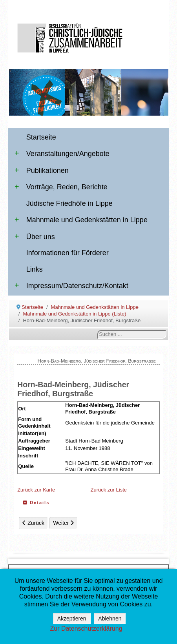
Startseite (41, 137)
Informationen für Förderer (68, 253)
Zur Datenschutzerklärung (86, 629)
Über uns (35, 237)
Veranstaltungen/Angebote (62, 154)
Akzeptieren (72, 619)
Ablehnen (110, 619)
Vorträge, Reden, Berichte (61, 187)
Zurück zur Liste (109, 490)
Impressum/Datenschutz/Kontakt (71, 286)
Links (35, 269)
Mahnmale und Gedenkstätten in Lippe (81, 220)
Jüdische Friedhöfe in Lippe (69, 203)
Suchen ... (98, 330)
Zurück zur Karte (36, 490)
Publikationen (42, 171)
